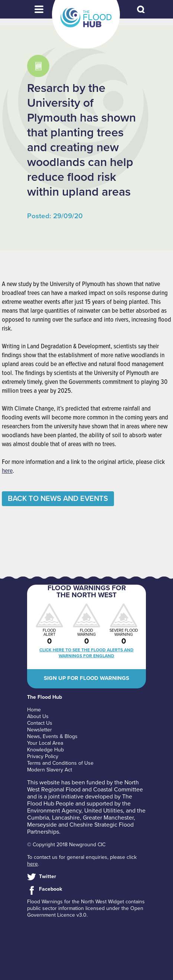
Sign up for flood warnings (86, 678)
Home (34, 710)
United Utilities (104, 811)
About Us (38, 716)
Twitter (48, 876)
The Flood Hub (86, 18)
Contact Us (40, 723)
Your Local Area (45, 743)
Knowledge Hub (45, 750)
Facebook (50, 889)
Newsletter (40, 730)
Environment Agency (54, 811)
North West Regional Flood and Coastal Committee (85, 786)
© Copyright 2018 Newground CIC (66, 845)
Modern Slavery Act (50, 770)
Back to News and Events (58, 499)
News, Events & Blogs (52, 736)
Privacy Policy (43, 756)
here (7, 471)
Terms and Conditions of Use (60, 763)
